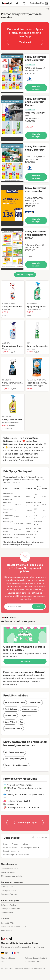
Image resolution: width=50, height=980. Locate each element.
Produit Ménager (10, 851)
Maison (25, 844)
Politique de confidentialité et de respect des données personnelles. (25, 596)
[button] (25, 73)
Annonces (44, 9)
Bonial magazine (8, 872)
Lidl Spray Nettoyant (14, 759)
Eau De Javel (35, 702)
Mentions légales (8, 958)
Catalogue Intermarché (11, 909)
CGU (3, 962)
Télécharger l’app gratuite (12, 876)
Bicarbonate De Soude (15, 702)
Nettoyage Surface (29, 848)
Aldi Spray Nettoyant (15, 752)
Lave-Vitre (10, 722)
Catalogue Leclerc (9, 891)
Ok (39, 606)
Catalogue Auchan (9, 905)
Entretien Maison (10, 848)
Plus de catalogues (25, 275)
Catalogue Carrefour (10, 894)
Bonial (6, 844)
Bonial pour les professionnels (14, 927)
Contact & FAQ (7, 923)
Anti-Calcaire (11, 709)
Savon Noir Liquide (14, 728)
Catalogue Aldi (7, 912)
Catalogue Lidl (7, 887)
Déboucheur (11, 715)
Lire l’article (25, 661)
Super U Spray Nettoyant (16, 765)
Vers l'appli (25, 42)
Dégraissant (26, 715)
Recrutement (7, 931)
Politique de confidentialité (36, 958)
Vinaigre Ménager (30, 709)
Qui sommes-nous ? (9, 869)
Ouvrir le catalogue (36, 88)
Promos (15, 844)
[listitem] (13, 299)
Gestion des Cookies (34, 962)
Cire (21, 722)
